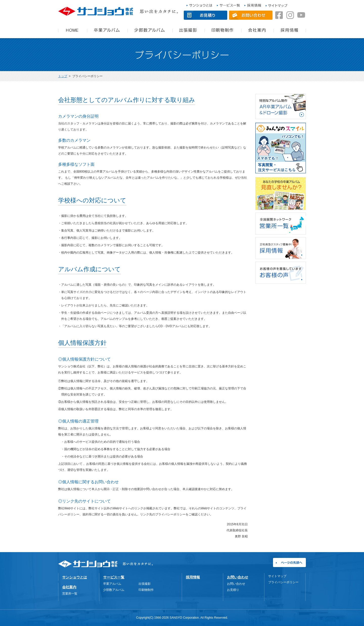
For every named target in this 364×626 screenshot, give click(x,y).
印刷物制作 (146, 590)
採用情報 (193, 577)
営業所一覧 (70, 594)
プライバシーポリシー (283, 582)
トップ (63, 76)
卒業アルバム (112, 584)
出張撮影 (145, 584)
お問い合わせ (238, 577)
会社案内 (69, 587)
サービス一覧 (114, 577)
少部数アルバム (114, 590)
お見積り (233, 590)
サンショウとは (75, 577)
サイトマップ (277, 576)
